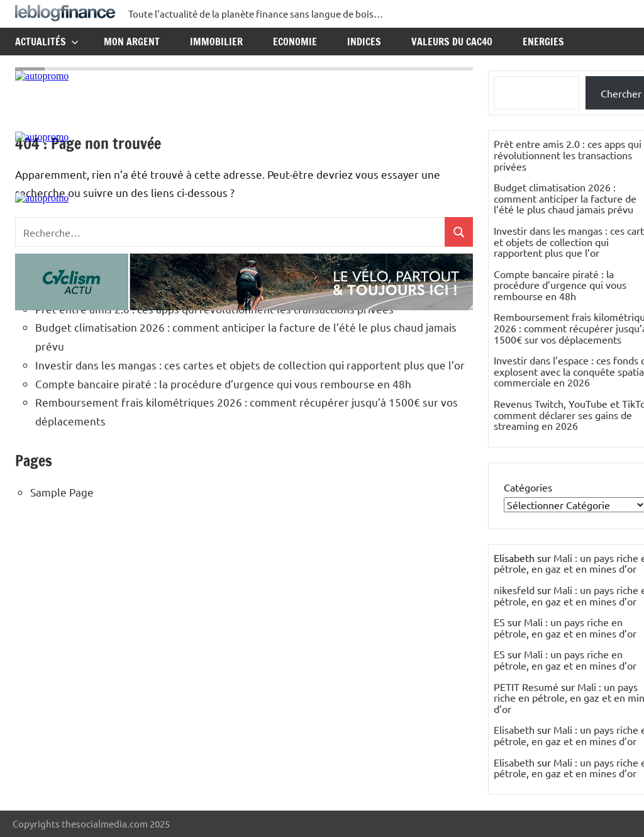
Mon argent (132, 42)
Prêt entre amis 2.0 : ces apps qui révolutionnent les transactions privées (568, 154)
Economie (295, 42)
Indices (364, 42)
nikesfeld (514, 590)
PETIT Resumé (526, 687)
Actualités (47, 42)
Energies (543, 42)
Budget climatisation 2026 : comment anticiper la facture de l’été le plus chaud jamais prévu (565, 198)
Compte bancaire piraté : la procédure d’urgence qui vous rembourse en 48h (223, 384)
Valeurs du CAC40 (452, 42)
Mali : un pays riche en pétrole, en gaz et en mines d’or (565, 627)
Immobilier (216, 42)
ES (499, 622)
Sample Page (62, 492)
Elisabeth (514, 729)
